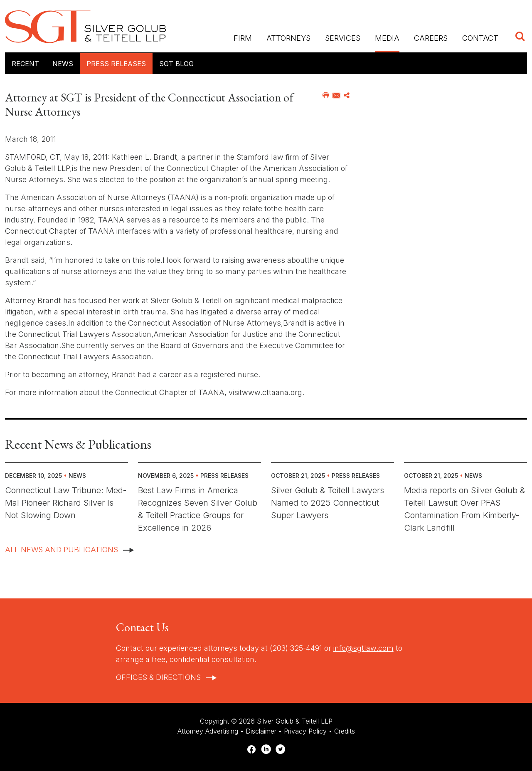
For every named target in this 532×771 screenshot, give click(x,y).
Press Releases (116, 64)
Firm (243, 38)
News (63, 64)
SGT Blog (176, 64)
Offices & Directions (158, 677)
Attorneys (288, 38)
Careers (431, 38)
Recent (25, 64)
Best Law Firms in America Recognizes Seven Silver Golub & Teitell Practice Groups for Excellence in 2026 (198, 509)
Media (387, 38)
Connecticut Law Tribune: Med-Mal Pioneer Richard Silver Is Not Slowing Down (66, 503)
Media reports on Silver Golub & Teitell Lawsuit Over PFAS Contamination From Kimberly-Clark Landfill (464, 509)
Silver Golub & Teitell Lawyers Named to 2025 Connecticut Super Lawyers (328, 503)
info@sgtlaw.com (363, 648)
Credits (345, 731)
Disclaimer (261, 731)
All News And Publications (62, 550)
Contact (480, 38)
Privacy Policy (305, 731)
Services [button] (343, 38)
